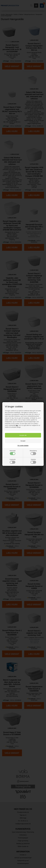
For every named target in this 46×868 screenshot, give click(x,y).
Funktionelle (13, 461)
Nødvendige (13, 453)
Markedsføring (33, 453)
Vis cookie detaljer (23, 446)
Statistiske (33, 461)
